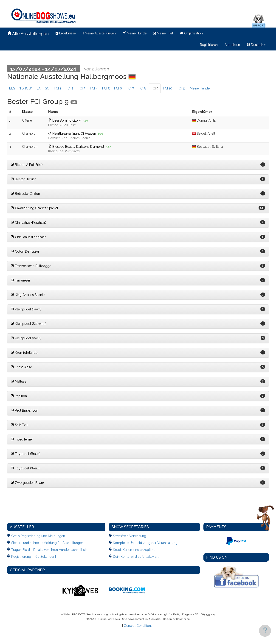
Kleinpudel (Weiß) (26, 338)
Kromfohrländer (25, 353)
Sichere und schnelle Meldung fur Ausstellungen (47, 543)
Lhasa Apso (21, 367)
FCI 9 (155, 88)
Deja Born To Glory (67, 120)
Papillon (19, 396)
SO (47, 88)
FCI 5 (106, 88)
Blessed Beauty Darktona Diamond (78, 147)
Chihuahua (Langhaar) (29, 237)
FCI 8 (142, 88)
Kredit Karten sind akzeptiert (134, 550)
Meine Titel (163, 33)
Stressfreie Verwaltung (130, 536)
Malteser (19, 382)
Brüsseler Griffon (25, 194)
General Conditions (138, 626)
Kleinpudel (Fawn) (26, 309)
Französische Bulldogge (31, 266)
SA (38, 88)
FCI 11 (181, 88)
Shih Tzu (19, 425)
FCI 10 (168, 88)
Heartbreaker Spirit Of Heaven (74, 134)
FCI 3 (82, 88)
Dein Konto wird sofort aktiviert (136, 557)
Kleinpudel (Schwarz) (29, 324)
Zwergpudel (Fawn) (27, 483)
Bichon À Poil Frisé (27, 165)
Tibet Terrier (22, 439)
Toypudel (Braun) (26, 454)
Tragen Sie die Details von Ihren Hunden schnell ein (49, 550)
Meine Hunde (135, 33)
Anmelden (232, 45)
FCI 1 (58, 88)
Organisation (191, 33)
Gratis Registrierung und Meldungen (38, 536)
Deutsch (256, 45)
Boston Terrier (23, 179)
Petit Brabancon (24, 410)
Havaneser (21, 280)
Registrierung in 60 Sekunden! (34, 557)
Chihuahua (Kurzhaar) (28, 223)
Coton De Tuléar (25, 251)
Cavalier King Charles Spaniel (34, 208)
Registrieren (209, 45)
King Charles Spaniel (28, 295)
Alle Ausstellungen (28, 34)
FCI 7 (130, 88)
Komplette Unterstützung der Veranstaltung (145, 543)
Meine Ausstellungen (99, 33)
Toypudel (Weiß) (25, 468)
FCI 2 (69, 88)
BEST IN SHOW (21, 88)
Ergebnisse (66, 33)
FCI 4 (94, 88)
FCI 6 (118, 88)
